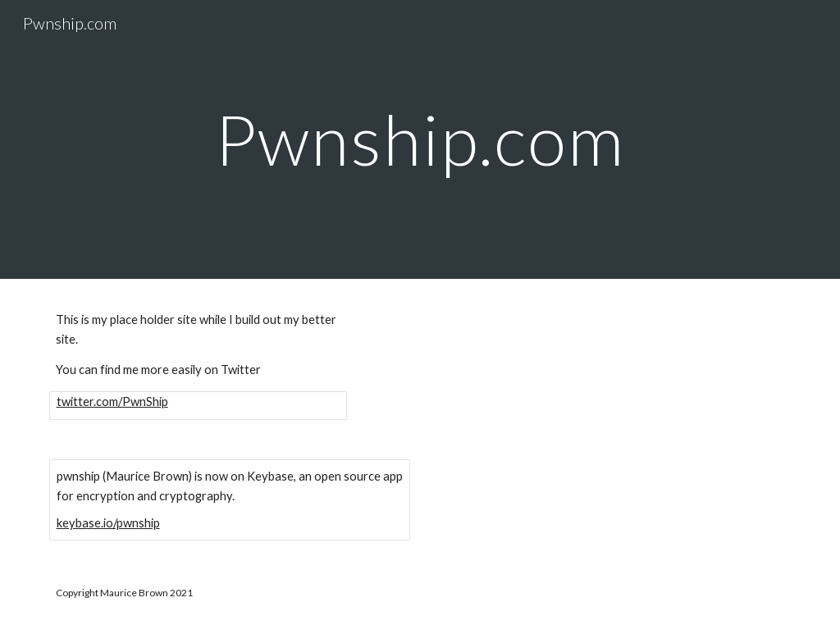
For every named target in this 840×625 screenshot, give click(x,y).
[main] (420, 139)
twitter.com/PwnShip (112, 401)
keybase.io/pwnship (108, 523)
